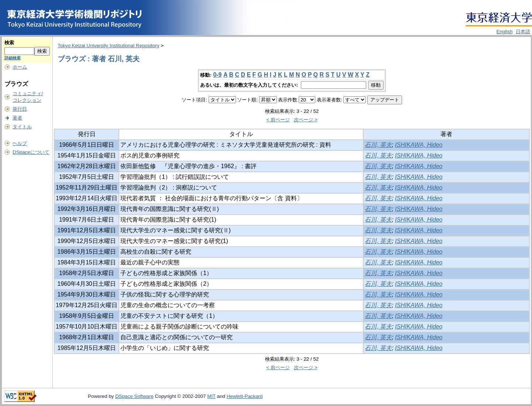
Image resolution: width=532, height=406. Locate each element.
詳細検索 (13, 58)
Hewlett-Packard (245, 396)
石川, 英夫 (378, 145)
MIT (211, 396)
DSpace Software (134, 396)
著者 (17, 118)
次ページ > (306, 120)
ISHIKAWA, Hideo (419, 145)
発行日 (20, 109)
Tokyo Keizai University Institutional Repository (109, 46)
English (505, 32)
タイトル (22, 127)
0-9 (217, 75)
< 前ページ (278, 120)
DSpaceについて (31, 152)
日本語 (523, 32)
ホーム (20, 67)
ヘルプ (20, 143)
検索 (9, 43)
